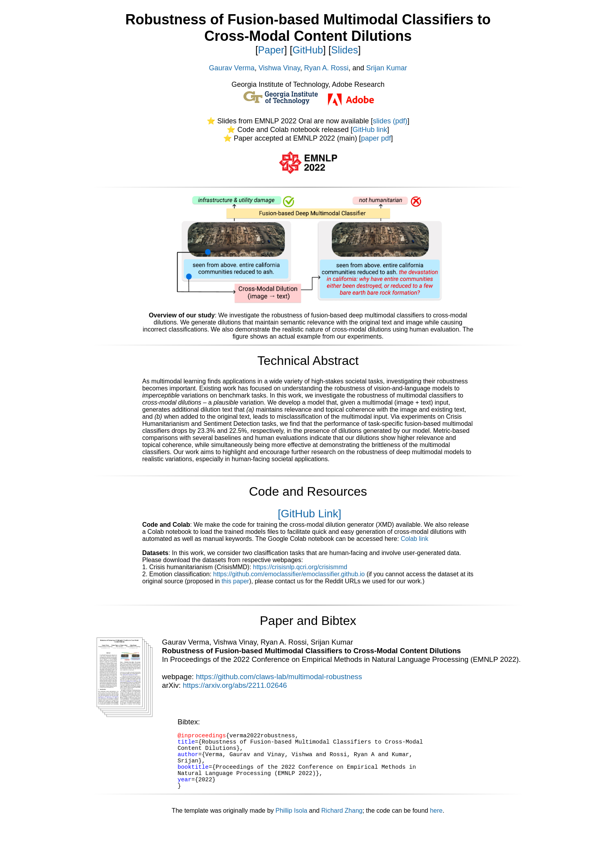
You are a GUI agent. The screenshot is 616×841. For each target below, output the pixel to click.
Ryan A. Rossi (326, 68)
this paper (235, 581)
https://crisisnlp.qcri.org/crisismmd (300, 567)
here (436, 825)
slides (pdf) (390, 121)
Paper (271, 50)
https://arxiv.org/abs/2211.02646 (235, 685)
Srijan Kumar (387, 68)
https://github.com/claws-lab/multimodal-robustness (279, 677)
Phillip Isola (291, 825)
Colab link (414, 539)
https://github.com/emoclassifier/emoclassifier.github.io (289, 574)
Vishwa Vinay (279, 68)
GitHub (308, 50)
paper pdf (376, 138)
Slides (345, 50)
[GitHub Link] (310, 514)
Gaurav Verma (232, 68)
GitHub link (370, 130)
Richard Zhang (342, 825)
